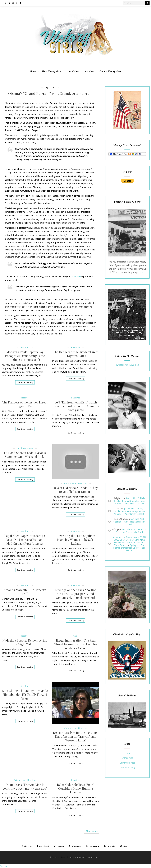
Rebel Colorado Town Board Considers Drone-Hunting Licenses (76, 788)
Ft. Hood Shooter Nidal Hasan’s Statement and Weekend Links (25, 455)
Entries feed (127, 758)
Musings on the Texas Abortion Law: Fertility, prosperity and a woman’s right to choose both (76, 594)
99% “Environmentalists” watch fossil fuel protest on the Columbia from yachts (76, 406)
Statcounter (5, 866)
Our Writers (73, 71)
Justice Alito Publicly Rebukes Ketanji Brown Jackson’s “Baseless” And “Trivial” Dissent (129, 501)
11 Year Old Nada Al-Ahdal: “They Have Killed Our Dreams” (76, 490)
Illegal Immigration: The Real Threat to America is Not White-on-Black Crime (76, 644)
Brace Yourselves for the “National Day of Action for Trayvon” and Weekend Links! (76, 736)
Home (33, 71)
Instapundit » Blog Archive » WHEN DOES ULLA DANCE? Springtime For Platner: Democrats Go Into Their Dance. (129, 541)
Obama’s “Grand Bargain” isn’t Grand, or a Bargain (50, 93)
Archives (89, 71)
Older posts (92, 831)
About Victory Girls (51, 71)
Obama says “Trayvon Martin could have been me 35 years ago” (25, 786)
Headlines (25, 347)
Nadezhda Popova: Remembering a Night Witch (25, 642)
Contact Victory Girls (110, 71)
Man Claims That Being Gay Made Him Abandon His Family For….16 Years (25, 695)
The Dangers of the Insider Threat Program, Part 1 (25, 404)
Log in (128, 753)
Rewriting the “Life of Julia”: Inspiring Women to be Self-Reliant (76, 540)
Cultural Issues (71, 483)
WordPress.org (128, 768)
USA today (76, 276)
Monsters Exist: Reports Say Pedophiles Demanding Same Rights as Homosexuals (25, 356)
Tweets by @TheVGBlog (127, 365)
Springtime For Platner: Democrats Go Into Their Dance (129, 548)
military (30, 448)
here (142, 272)
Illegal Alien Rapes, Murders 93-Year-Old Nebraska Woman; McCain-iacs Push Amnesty (25, 540)
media (76, 636)
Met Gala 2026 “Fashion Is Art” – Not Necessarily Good (129, 522)
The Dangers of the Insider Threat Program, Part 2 (76, 354)
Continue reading (25, 382)
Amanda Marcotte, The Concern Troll (25, 592)
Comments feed (127, 763)
